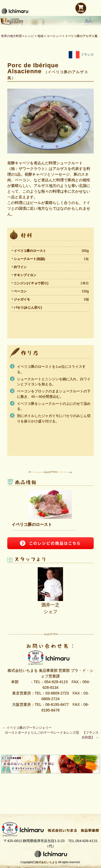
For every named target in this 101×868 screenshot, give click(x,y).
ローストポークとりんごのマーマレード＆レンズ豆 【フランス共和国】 (52, 735)
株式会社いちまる (47, 862)
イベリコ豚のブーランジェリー (27, 728)
